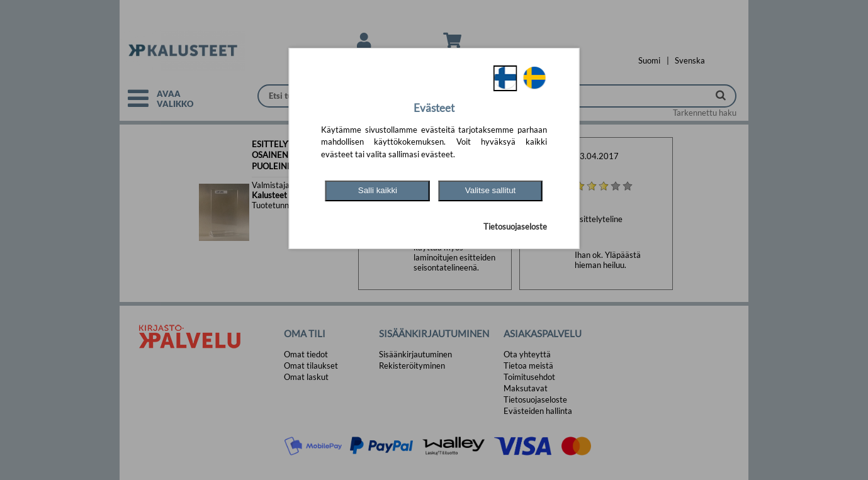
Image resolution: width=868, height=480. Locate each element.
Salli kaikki (378, 190)
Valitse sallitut (491, 190)
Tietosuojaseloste (515, 226)
